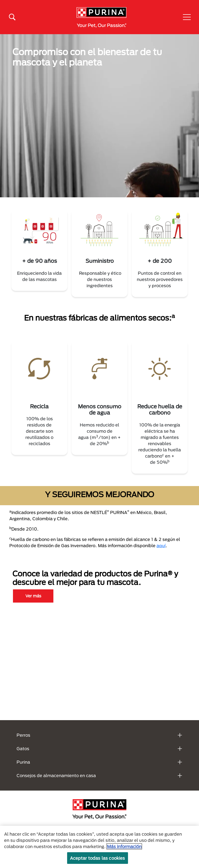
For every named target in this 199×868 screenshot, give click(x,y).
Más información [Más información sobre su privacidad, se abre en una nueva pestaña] (124, 846)
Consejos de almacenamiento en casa (56, 775)
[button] (187, 17)
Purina (23, 762)
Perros (23, 735)
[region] (99, 847)
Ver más (33, 596)
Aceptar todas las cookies (98, 858)
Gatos (23, 748)
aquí (161, 545)
